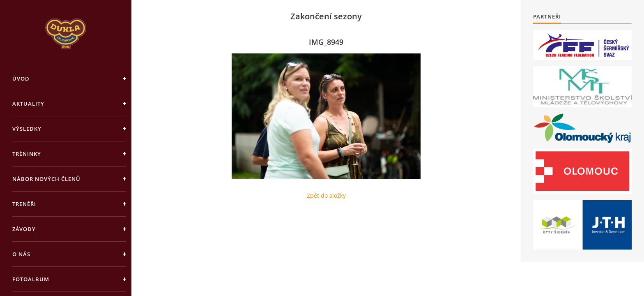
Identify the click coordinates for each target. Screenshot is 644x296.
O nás (21, 254)
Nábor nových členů (46, 179)
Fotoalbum (31, 279)
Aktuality (28, 104)
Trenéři (24, 204)
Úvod (21, 79)
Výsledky (27, 129)
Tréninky (27, 154)
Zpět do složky (326, 195)
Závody (24, 229)
